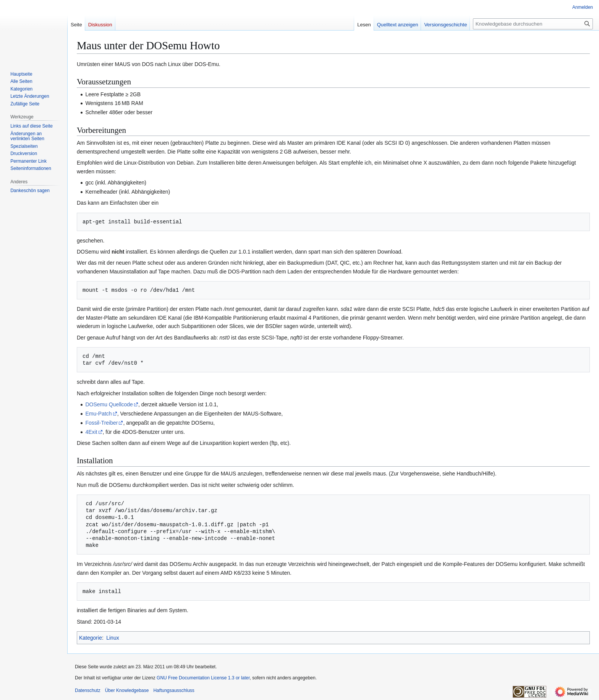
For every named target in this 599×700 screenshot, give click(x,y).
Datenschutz (88, 690)
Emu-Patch (98, 414)
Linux (113, 638)
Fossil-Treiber (101, 423)
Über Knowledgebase (127, 690)
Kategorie (91, 638)
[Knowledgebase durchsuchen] (533, 24)
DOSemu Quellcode (109, 404)
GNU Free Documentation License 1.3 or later (203, 678)
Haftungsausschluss (174, 690)
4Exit (91, 432)
